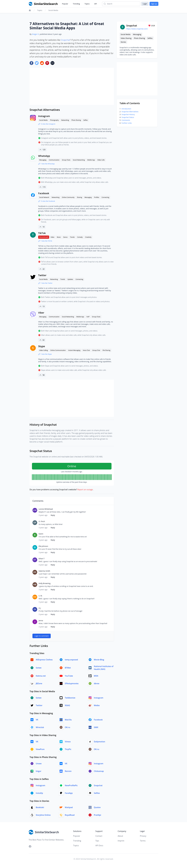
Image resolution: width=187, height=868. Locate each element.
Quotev (97, 807)
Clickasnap (99, 771)
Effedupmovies (72, 683)
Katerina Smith (44, 571)
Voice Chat (86, 350)
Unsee (39, 764)
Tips (97, 841)
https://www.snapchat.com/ (137, 29)
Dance (65, 237)
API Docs (99, 845)
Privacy (143, 836)
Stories (123, 42)
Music (59, 237)
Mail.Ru (68, 720)
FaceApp (69, 793)
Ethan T (42, 559)
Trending (76, 4)
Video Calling (44, 350)
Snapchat (65, 40)
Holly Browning (45, 583)
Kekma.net (41, 676)
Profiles (97, 197)
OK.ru (68, 727)
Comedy (80, 237)
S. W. (41, 596)
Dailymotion (99, 742)
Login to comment (42, 636)
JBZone (39, 683)
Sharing (79, 197)
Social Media (53, 10)
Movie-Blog (99, 660)
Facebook (44, 193)
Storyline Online (43, 815)
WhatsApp (44, 156)
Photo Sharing (76, 120)
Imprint (121, 841)
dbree (97, 683)
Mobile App (91, 160)
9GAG (67, 705)
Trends (72, 237)
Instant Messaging (74, 350)
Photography (54, 120)
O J (40, 608)
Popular (65, 4)
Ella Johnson (43, 546)
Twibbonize (70, 698)
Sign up (154, 4)
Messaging (43, 160)
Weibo (97, 705)
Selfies (86, 120)
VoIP (88, 317)
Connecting (105, 197)
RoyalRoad (70, 815)
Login (145, 4)
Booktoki (40, 807)
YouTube (69, 676)
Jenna (41, 621)
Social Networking (79, 160)
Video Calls (101, 160)
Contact (99, 836)
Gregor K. (36, 34)
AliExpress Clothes (44, 660)
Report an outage (85, 490)
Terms (143, 841)
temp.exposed (71, 660)
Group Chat (96, 350)
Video (52, 237)
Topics (87, 4)
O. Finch (42, 521)
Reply (53, 515)
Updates (70, 279)
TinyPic (68, 749)
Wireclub (40, 727)
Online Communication (58, 350)
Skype (42, 346)
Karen (41, 534)
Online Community (68, 197)
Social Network (44, 197)
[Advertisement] (72, 86)
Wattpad (69, 807)
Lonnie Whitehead (46, 509)
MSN (96, 676)
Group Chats (66, 160)
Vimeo (68, 742)
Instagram (44, 116)
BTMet (68, 668)
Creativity (88, 237)
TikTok (42, 233)
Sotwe (39, 668)
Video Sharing (126, 38)
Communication (54, 160)
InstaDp (39, 793)
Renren (68, 771)
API (96, 4)
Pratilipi (97, 815)
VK (37, 720)
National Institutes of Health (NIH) (104, 668)
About (120, 836)
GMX (96, 727)
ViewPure (40, 749)
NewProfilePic (71, 785)
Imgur (39, 771)
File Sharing (106, 350)
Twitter (42, 275)
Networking (65, 120)
